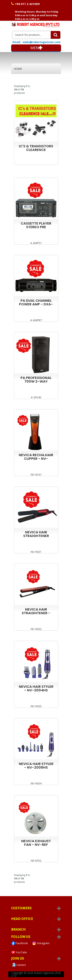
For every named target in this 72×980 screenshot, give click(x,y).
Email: (17, 42)
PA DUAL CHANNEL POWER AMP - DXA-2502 (36, 304)
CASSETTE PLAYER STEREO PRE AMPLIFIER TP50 (36, 227)
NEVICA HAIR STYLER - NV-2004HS (36, 688)
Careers (19, 965)
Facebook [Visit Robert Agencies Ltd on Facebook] (19, 943)
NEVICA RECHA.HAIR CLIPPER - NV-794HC (36, 459)
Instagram (41, 943)
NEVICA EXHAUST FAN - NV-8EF (36, 843)
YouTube (19, 952)
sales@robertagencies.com (41, 42)
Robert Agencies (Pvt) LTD (36, 974)
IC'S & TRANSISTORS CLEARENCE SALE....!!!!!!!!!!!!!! (36, 150)
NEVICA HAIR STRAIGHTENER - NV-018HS (36, 613)
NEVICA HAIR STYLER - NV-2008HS (36, 766)
